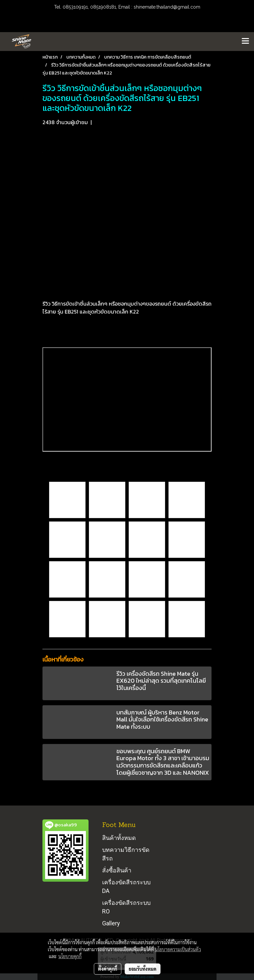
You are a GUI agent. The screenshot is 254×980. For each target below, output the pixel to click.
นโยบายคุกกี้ (70, 956)
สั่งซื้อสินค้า (117, 870)
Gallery (111, 923)
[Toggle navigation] (245, 41)
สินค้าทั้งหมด (119, 838)
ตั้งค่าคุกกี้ (108, 969)
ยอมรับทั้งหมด (143, 969)
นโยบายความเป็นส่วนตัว (178, 949)
